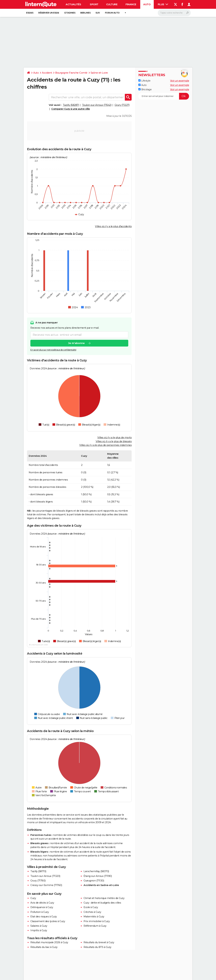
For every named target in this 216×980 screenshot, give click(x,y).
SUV (98, 13)
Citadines (70, 13)
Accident (47, 73)
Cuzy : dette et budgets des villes (102, 903)
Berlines (85, 13)
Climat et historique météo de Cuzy (104, 898)
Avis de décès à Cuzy (42, 903)
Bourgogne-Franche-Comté (71, 73)
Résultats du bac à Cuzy (44, 947)
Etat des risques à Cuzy (44, 917)
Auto (147, 4)
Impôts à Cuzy (39, 930)
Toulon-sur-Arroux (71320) (45, 876)
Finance (131, 4)
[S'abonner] (164, 96)
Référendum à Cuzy (95, 926)
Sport (94, 4)
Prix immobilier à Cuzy (97, 921)
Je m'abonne (76, 343)
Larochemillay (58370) (96, 871)
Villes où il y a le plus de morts (115, 438)
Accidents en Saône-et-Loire (101, 885)
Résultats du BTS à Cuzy (97, 947)
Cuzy (33, 898)
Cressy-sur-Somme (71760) (46, 885)
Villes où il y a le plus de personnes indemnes (105, 445)
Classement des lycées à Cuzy (48, 921)
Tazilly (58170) (38, 871)
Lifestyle (144, 81)
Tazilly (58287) (71, 105)
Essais (30, 13)
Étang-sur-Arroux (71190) (98, 876)
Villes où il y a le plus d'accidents (113, 226)
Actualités (73, 4)
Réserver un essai (49, 13)
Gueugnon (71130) (94, 881)
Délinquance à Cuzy (42, 907)
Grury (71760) (38, 881)
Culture (112, 4)
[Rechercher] (174, 13)
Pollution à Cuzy (40, 912)
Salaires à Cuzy (39, 926)
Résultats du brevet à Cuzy (99, 942)
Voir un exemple (180, 81)
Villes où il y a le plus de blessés (114, 441)
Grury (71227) (122, 105)
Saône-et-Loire (99, 73)
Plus (163, 4)
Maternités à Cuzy (94, 917)
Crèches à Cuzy (92, 912)
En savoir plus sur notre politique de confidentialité (53, 350)
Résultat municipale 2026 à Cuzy (49, 942)
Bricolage (145, 89)
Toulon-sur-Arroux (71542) (97, 105)
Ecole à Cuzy (91, 907)
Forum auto (112, 13)
